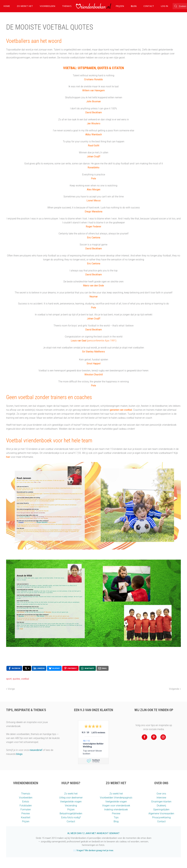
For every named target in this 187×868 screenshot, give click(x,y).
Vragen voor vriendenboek (116, 806)
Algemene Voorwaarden (161, 813)
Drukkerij (161, 806)
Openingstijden (161, 810)
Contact (149, 6)
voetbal (25, 679)
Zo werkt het (25, 6)
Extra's (26, 802)
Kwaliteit (26, 817)
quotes (16, 679)
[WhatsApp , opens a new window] (88, 668)
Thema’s (26, 794)
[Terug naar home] (94, 6)
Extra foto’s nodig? (71, 817)
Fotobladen (26, 806)
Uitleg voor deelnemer (71, 798)
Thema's (67, 6)
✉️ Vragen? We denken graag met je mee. (94, 850)
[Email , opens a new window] (103, 668)
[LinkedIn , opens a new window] (39, 668)
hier (8, 457)
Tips (116, 817)
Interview (161, 798)
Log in (164, 6)
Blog (134, 6)
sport (9, 679)
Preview (26, 813)
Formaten (26, 810)
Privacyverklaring (161, 817)
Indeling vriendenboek (116, 810)
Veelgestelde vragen (71, 802)
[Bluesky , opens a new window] (54, 668)
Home (7, 6)
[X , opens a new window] (27, 668)
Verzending (71, 806)
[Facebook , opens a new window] (14, 668)
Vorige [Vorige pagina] (10, 689)
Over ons (161, 794)
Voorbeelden (47, 6)
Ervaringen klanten (161, 802)
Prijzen (120, 6)
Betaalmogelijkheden (71, 813)
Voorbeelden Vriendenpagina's (116, 798)
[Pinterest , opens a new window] (70, 668)
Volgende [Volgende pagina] (175, 689)
